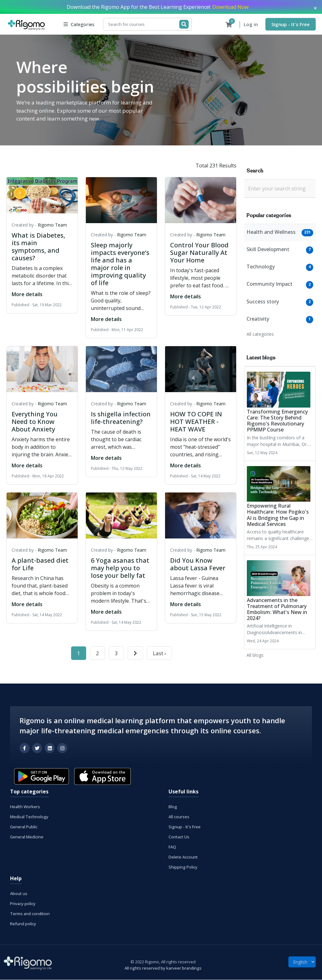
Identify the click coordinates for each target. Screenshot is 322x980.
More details (27, 295)
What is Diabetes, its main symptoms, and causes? (38, 247)
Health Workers (25, 807)
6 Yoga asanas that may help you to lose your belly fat (120, 568)
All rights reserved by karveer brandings (163, 968)
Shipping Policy (183, 867)
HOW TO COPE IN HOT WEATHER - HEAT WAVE (196, 422)
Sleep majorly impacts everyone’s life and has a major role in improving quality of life (120, 264)
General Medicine (27, 837)
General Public (24, 827)
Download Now (230, 7)
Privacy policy (23, 904)
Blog (173, 807)
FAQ (172, 847)
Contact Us (179, 837)
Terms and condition (30, 914)
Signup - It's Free (291, 24)
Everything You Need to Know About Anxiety (35, 422)
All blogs (255, 655)
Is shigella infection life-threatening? (121, 418)
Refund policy (23, 924)
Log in (251, 25)
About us (19, 894)
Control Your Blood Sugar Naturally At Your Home (199, 253)
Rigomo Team (52, 225)
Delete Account (183, 857)
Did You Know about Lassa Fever (198, 564)
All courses (179, 817)
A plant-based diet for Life (40, 564)
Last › (159, 653)
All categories (260, 334)
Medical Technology (29, 817)
